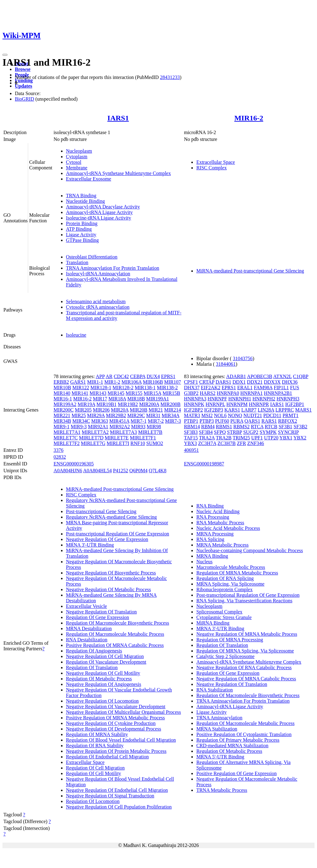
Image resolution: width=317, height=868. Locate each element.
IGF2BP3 (214, 410)
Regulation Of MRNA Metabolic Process (237, 573)
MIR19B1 (107, 404)
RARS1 (269, 421)
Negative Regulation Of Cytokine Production (111, 723)
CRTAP (207, 382)
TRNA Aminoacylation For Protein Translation (113, 268)
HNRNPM (237, 404)
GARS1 (78, 382)
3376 (59, 450)
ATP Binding (79, 229)
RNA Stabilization (215, 690)
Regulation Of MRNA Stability (97, 734)
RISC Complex (211, 168)
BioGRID (24, 99)
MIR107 (172, 382)
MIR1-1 (95, 382)
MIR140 (62, 393)
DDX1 (239, 382)
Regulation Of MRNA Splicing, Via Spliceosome (245, 651)
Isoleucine (76, 335)
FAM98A (263, 388)
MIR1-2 (112, 382)
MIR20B (139, 410)
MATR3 (192, 415)
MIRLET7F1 (143, 438)
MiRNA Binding (213, 623)
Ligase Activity (81, 235)
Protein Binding (82, 223)
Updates (24, 86)
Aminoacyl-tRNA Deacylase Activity (103, 207)
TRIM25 (241, 438)
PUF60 (222, 421)
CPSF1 (191, 382)
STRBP (234, 432)
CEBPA (138, 376)
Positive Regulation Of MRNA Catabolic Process (115, 645)
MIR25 (79, 415)
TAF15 (191, 438)
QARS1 (252, 421)
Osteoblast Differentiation (92, 257)
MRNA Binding (212, 556)
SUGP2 (251, 432)
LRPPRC (285, 410)
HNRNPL (215, 404)
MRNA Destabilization (89, 628)
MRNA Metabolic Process (222, 545)
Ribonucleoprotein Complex (224, 589)
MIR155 (134, 393)
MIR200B (170, 404)
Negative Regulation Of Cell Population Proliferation (119, 807)
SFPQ (220, 432)
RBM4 (208, 427)
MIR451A (119, 421)
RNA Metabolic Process (220, 523)
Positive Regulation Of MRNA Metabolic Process (115, 718)
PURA (237, 421)
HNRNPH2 (264, 399)
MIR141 (80, 393)
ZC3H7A (207, 443)
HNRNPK (194, 404)
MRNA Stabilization (217, 729)
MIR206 (101, 410)
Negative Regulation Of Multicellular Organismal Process (124, 712)
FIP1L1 (281, 388)
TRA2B (224, 438)
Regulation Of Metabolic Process (99, 679)
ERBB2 (61, 382)
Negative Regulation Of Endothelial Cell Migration (117, 790)
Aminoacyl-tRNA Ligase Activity (99, 212)
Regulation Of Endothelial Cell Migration (107, 757)
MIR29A (96, 415)
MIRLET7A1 (67, 432)
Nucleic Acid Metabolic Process (228, 528)
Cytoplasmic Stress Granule (224, 617)
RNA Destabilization (87, 640)
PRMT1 (291, 415)
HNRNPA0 (228, 393)
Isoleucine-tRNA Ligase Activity (99, 218)
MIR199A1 (158, 399)
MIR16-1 (63, 399)
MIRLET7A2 (95, 432)
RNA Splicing (210, 539)
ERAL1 (245, 388)
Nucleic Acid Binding (218, 511)
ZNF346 (256, 443)
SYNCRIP (288, 432)
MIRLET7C (66, 438)
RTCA (257, 427)
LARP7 (249, 410)
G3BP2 (191, 393)
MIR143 (98, 393)
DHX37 (192, 388)
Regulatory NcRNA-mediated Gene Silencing (111, 517)
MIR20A (120, 410)
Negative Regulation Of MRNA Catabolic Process (246, 679)
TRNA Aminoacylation (219, 718)
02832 (60, 457)
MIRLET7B (150, 432)
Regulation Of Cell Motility (93, 773)
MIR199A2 (65, 404)
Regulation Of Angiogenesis (94, 651)
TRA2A (207, 438)
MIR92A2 (120, 427)
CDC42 (121, 376)
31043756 (243, 358)
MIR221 (62, 415)
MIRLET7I (118, 443)
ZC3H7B (227, 443)
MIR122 (81, 388)
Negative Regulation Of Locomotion (102, 701)
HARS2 (208, 393)
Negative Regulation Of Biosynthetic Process (111, 573)
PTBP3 (206, 421)
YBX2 (300, 438)
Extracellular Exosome (89, 179)
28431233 (170, 77)
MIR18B (136, 399)
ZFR (241, 443)
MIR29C (136, 415)
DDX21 (255, 382)
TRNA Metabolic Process (222, 790)
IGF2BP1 (295, 404)
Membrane (77, 168)
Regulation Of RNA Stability (95, 746)
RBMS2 (241, 427)
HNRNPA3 (195, 399)
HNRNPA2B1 (278, 393)
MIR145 (116, 393)
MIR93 (138, 427)
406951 (191, 450)
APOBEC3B (260, 376)
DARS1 (223, 382)
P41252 (121, 471)
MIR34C (81, 421)
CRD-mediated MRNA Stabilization (232, 746)
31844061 (226, 364)
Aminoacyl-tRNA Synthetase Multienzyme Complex (118, 173)
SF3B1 (285, 427)
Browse (23, 69)
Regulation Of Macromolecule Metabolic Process (115, 634)
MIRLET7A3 (123, 432)
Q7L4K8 (158, 471)
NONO (235, 415)
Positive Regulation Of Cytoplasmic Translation (244, 734)
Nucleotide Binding (85, 201)
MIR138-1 (145, 388)
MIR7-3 (173, 421)
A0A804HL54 (97, 471)
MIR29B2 (116, 415)
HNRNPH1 (240, 399)
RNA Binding (210, 506)
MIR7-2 (156, 421)
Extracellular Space (216, 162)
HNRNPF (217, 399)
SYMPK (268, 432)
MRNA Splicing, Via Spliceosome (230, 584)
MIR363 (100, 421)
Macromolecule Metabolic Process (231, 567)
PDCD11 (272, 415)
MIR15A (152, 393)
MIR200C (64, 410)
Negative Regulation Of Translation (101, 612)
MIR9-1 (62, 427)
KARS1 (232, 410)
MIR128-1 (101, 388)
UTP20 (271, 438)
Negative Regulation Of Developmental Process (113, 729)
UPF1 (257, 438)
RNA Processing (213, 517)
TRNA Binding (81, 196)
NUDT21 (253, 415)
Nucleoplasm (79, 151)
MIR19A (87, 404)
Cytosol (74, 162)
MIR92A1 (98, 427)
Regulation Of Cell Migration (95, 768)
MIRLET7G (93, 443)
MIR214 (172, 410)
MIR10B (62, 388)
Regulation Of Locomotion (93, 801)
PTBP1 (191, 421)
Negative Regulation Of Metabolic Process (109, 589)
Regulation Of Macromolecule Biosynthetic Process (117, 623)
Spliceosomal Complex (219, 612)
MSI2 (207, 415)
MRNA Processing (215, 534)
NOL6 (220, 415)
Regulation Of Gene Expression (98, 617)
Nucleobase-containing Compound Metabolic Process (250, 550)
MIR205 (83, 410)
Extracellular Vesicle (87, 606)
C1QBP (300, 376)
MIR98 (154, 427)
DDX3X (272, 382)
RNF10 (138, 443)
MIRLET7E (117, 438)
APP (100, 376)
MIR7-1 (139, 421)
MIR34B (62, 421)
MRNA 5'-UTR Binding (220, 757)
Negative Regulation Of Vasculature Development (116, 707)
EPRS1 (168, 376)
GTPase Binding (82, 240)
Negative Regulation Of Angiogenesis (104, 684)
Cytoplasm (77, 157)
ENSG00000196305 (74, 464)
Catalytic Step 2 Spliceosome (225, 656)
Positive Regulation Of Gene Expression (237, 773)
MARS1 (303, 410)
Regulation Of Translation (92, 667)
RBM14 (192, 427)
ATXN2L (283, 376)
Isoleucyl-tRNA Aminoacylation (98, 274)
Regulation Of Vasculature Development (106, 662)
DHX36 (290, 382)
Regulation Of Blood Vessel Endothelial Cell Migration (121, 740)
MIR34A (170, 415)
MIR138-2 (167, 388)
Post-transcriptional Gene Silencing (101, 511)
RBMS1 (224, 427)
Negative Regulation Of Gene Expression (107, 539)
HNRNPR (259, 404)
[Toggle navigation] (5, 55)
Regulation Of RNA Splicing (225, 578)
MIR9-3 (79, 427)
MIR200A (149, 404)
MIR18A (117, 399)
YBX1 (286, 438)
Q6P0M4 (139, 471)
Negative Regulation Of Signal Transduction (110, 796)
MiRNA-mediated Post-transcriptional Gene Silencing (250, 271)
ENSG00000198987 (204, 464)
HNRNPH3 (288, 399)
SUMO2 (154, 443)
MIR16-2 (249, 118)
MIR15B (171, 393)
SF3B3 (191, 432)
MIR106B (153, 382)
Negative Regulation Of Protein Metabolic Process (116, 751)
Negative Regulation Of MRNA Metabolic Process (247, 634)
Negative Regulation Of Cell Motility (103, 673)
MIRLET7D (91, 438)
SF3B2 (300, 427)
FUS (295, 388)
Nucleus (204, 562)
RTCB (271, 427)
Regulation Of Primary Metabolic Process (238, 740)
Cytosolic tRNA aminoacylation (98, 307)
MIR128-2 (123, 388)
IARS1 (118, 118)
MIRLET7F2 (67, 443)
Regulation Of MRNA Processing (230, 640)
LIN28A (266, 410)
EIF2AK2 (211, 388)
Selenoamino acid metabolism (96, 301)
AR (109, 376)
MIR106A (132, 382)
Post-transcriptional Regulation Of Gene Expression (117, 534)
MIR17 (100, 399)
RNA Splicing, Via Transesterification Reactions (244, 601)
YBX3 (190, 443)
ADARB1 (236, 376)
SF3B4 (206, 432)
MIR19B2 (128, 404)
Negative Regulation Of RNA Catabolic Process (244, 667)
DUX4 (153, 376)
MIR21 (156, 410)
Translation (77, 262)
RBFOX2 (287, 421)
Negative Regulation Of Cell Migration (105, 656)
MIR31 (153, 415)
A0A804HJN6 (68, 471)
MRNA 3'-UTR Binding (90, 545)
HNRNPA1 (251, 393)
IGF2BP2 (193, 410)
